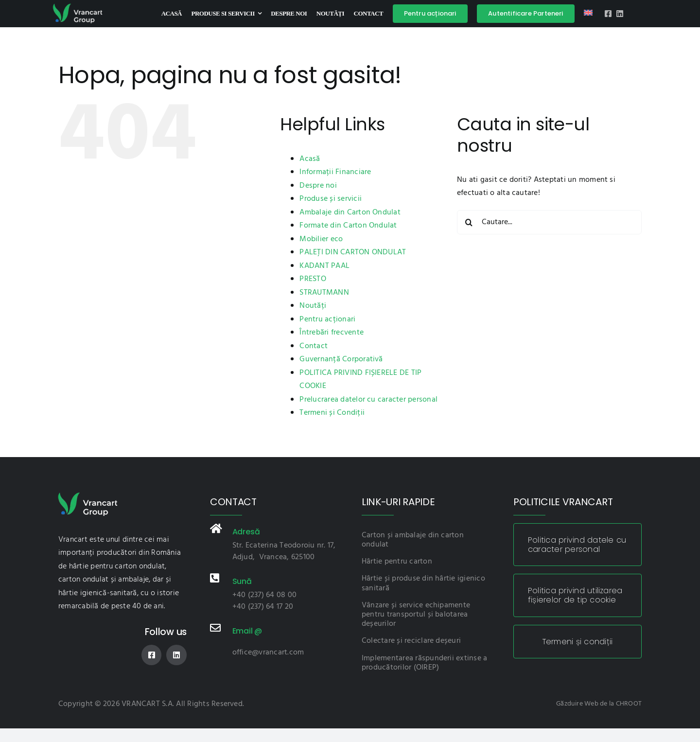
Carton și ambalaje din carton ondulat (413, 540)
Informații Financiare (335, 172)
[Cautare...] (549, 222)
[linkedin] (620, 14)
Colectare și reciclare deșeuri (411, 641)
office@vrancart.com (268, 653)
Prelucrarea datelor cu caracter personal (368, 400)
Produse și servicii (331, 199)
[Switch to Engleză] (588, 14)
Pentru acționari (327, 319)
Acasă (310, 159)
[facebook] (608, 14)
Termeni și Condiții (332, 413)
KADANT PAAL (324, 266)
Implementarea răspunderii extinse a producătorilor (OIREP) (424, 663)
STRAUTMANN (324, 293)
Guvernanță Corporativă (341, 359)
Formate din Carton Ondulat (348, 226)
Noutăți (313, 306)
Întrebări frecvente (332, 333)
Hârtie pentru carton (397, 562)
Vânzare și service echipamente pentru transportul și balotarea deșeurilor (416, 615)
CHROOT (629, 704)
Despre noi (318, 186)
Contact (314, 346)
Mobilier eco (321, 239)
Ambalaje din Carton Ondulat (350, 212)
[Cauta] (469, 222)
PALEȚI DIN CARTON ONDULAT (353, 252)
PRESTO (313, 279)
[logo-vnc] (77, 6)
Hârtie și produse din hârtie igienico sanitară (423, 583)
